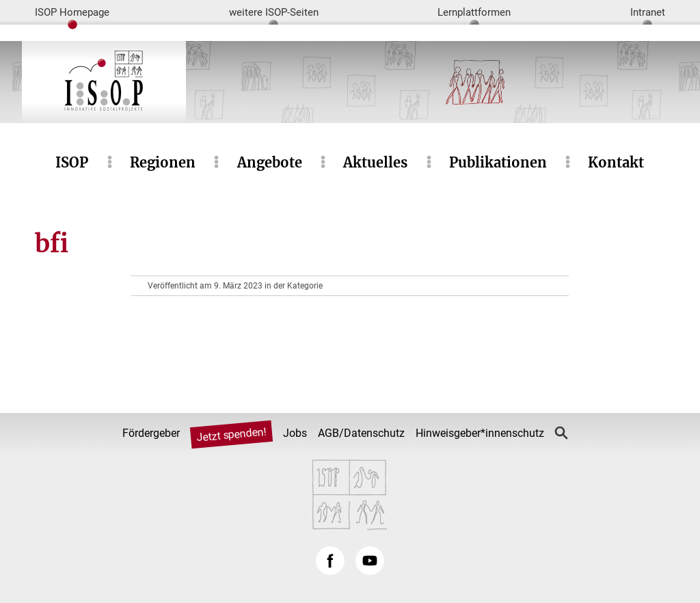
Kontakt (616, 162)
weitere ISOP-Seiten (274, 12)
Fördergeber (151, 433)
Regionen (163, 162)
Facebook (330, 561)
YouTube (370, 561)
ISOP (72, 162)
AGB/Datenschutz (361, 433)
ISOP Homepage (72, 12)
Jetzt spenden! (232, 435)
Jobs (295, 433)
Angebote (270, 162)
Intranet (648, 12)
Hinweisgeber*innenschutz (480, 433)
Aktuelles (375, 162)
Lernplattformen (474, 12)
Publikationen (498, 162)
